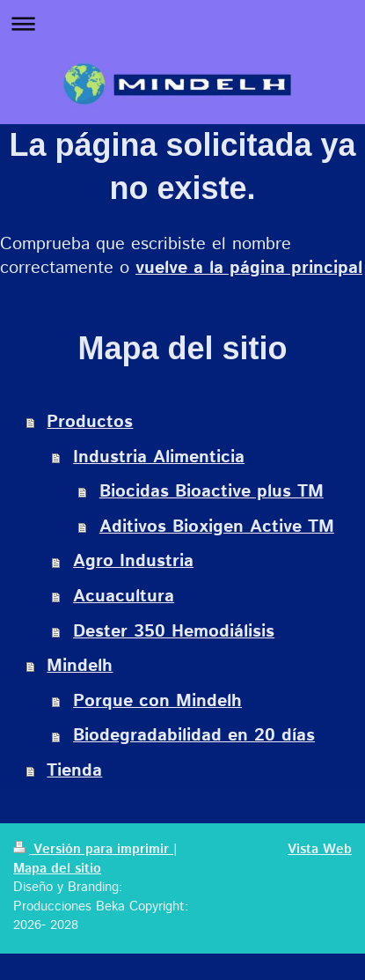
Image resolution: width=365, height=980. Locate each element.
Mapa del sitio (57, 869)
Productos (90, 422)
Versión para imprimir (93, 850)
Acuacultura (124, 597)
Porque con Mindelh (157, 701)
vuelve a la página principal (249, 268)
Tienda (74, 771)
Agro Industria (133, 561)
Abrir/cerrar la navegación (182, 23)
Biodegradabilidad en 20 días (194, 736)
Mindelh (80, 666)
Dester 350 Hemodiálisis (174, 632)
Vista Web (320, 850)
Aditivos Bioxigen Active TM (217, 527)
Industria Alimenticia (159, 457)
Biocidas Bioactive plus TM (212, 492)
